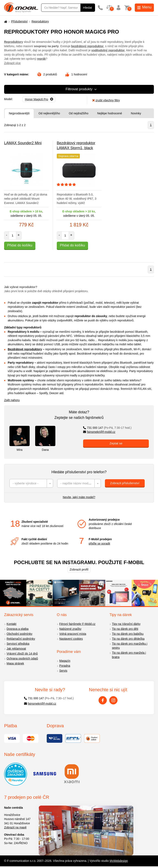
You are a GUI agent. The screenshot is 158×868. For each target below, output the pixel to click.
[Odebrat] (39, 99)
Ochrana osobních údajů (22, 658)
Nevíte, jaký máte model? (79, 497)
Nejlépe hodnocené (110, 113)
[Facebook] (103, 700)
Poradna (65, 666)
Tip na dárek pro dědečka (128, 639)
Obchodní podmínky (19, 634)
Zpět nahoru (12, 400)
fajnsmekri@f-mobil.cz (99, 432)
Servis (63, 671)
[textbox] (31, 483)
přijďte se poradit (99, 544)
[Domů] (5, 22)
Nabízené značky (70, 629)
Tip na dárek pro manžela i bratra (129, 655)
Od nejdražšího (78, 113)
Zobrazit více (12, 63)
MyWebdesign (119, 861)
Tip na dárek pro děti (125, 629)
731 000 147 (107, 428)
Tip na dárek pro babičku (128, 634)
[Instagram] (113, 700)
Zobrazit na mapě (15, 827)
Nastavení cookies (71, 639)
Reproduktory (40, 21)
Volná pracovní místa (73, 634)
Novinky (136, 113)
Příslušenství (19, 21)
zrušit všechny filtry (106, 100)
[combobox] (31, 483)
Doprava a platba (18, 629)
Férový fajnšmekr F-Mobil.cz (77, 624)
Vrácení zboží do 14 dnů (22, 654)
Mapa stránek (15, 663)
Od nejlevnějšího (49, 113)
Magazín (65, 661)
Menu (144, 7)
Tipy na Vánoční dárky (126, 624)
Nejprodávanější (19, 113)
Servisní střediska (18, 644)
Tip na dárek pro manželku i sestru (130, 646)
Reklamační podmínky (21, 639)
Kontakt (11, 624)
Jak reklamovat (16, 649)
